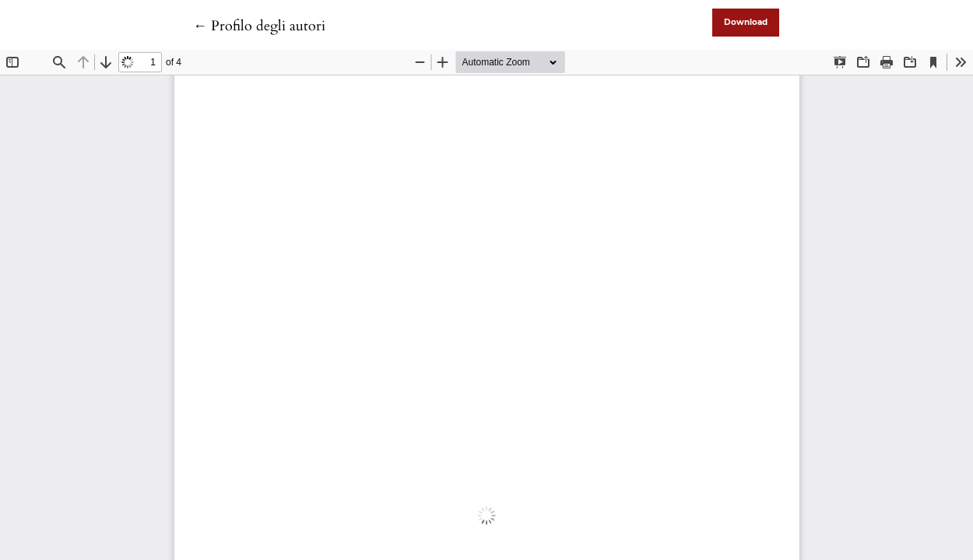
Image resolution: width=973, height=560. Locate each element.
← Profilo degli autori (259, 26)
